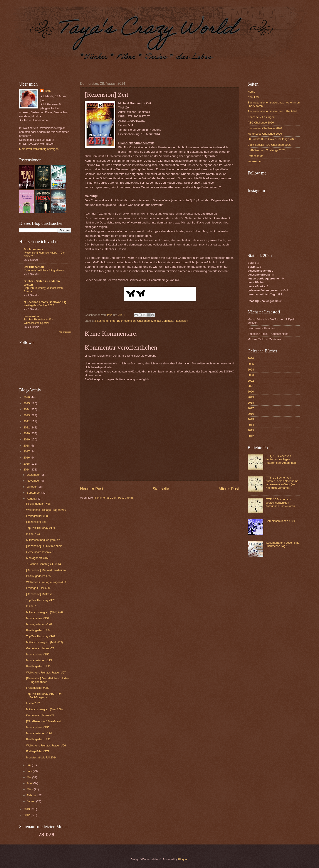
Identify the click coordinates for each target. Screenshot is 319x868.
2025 (27, 403)
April (30, 783)
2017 (27, 451)
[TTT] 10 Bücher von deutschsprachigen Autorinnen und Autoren (280, 503)
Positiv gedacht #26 (38, 504)
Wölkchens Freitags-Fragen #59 (46, 582)
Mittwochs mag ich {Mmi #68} (44, 709)
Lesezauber (31, 316)
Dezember (34, 475)
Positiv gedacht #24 (38, 630)
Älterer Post (229, 489)
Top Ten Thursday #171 (41, 528)
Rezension (181, 321)
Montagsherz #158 (38, 558)
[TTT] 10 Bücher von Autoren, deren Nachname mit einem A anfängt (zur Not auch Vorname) (282, 483)
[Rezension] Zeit (36, 522)
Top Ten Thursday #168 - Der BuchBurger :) (44, 695)
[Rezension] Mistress (39, 594)
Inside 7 (31, 606)
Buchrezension (126, 321)
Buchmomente (33, 249)
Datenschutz (255, 156)
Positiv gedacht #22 (38, 739)
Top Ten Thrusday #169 (41, 636)
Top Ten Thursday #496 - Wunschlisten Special (38, 321)
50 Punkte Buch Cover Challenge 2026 (272, 139)
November (34, 481)
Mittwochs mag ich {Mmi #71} (44, 540)
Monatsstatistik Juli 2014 (41, 757)
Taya (47, 91)
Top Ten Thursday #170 (41, 600)
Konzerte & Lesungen (261, 117)
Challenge (143, 321)
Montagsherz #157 (38, 618)
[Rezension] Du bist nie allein (44, 546)
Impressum (255, 161)
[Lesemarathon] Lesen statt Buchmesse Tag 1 (282, 544)
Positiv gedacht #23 (38, 666)
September (34, 493)
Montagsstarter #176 (39, 624)
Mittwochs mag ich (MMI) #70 (44, 612)
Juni (30, 771)
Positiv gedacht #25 (38, 576)
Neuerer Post (92, 489)
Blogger (183, 859)
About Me (254, 97)
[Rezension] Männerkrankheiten (46, 570)
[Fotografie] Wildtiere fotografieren (44, 270)
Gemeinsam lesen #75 (40, 552)
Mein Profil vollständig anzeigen (39, 149)
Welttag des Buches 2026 (39, 305)
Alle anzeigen (65, 332)
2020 (27, 433)
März (30, 789)
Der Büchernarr (34, 267)
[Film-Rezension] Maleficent (43, 721)
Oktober (32, 487)
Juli (29, 765)
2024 (27, 409)
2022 (27, 421)
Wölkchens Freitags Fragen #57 (46, 673)
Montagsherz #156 (38, 654)
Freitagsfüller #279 (38, 751)
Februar (32, 795)
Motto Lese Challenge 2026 (265, 134)
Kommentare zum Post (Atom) (114, 498)
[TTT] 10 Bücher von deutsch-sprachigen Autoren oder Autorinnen (281, 459)
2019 (27, 439)
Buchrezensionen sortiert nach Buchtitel (272, 111)
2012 (27, 815)
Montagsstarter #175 (39, 660)
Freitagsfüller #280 (38, 688)
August (32, 499)
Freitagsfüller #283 (38, 516)
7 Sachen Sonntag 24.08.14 (44, 564)
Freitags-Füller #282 (39, 588)
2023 (27, 415)
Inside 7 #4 (33, 534)
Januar (31, 801)
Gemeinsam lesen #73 (40, 648)
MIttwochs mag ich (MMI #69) (44, 642)
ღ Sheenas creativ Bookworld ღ (45, 302)
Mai (29, 777)
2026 (27, 397)
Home (251, 92)
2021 (27, 427)
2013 (27, 809)
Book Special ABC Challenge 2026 (269, 145)
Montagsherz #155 (38, 727)
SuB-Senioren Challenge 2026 (267, 150)
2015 (27, 464)
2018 (27, 446)
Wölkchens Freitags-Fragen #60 (46, 510)
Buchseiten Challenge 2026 (265, 128)
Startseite (161, 489)
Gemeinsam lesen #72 (40, 715)
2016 (27, 458)
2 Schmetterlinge (105, 321)
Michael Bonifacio (162, 321)
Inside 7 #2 (33, 703)
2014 (27, 470)
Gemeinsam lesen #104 (280, 521)
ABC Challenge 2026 (261, 123)
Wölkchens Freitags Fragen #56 (46, 745)
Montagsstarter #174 (39, 733)
